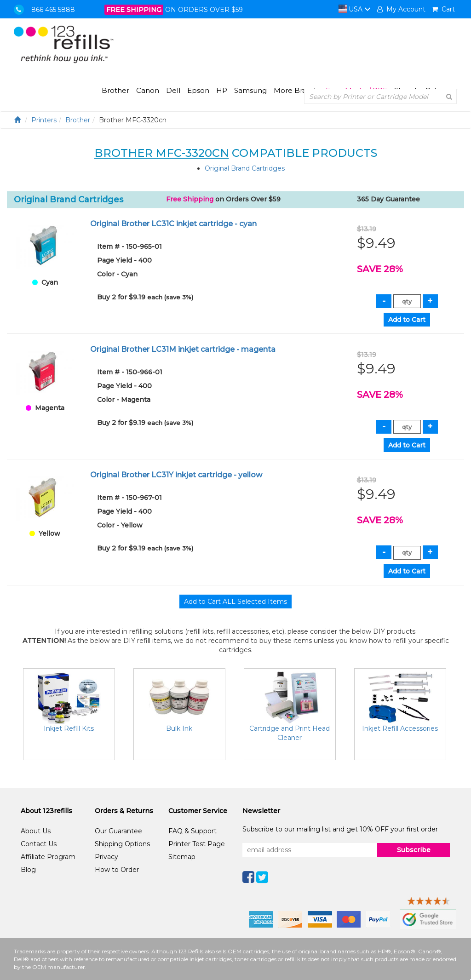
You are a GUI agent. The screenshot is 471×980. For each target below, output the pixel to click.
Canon (148, 90)
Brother (115, 90)
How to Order (117, 870)
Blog (28, 870)
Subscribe (414, 850)
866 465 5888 (53, 10)
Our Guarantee (118, 831)
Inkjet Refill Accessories (400, 728)
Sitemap (182, 857)
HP (222, 90)
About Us (36, 831)
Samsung (250, 90)
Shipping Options (122, 844)
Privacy (106, 857)
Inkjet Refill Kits (69, 728)
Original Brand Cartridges (245, 168)
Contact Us (39, 844)
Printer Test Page (197, 844)
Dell (173, 90)
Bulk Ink (179, 728)
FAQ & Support (192, 831)
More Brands (296, 90)
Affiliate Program (48, 857)
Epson (198, 90)
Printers (44, 120)
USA (355, 9)
